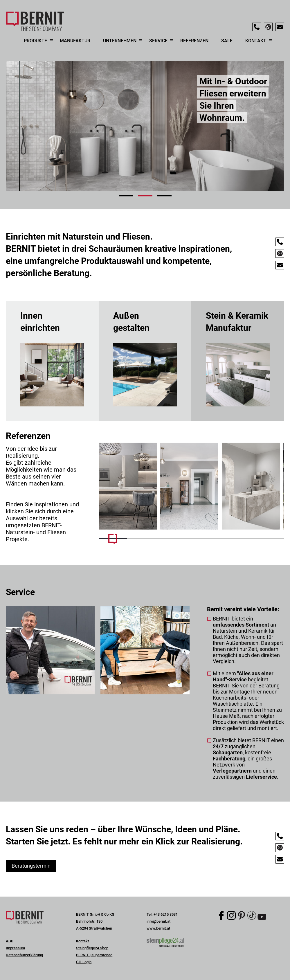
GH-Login (84, 962)
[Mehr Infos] (128, 486)
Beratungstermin (31, 866)
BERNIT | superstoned (94, 955)
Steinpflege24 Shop (92, 948)
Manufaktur (75, 41)
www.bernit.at (158, 928)
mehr (52, 361)
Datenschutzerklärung (24, 955)
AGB (10, 941)
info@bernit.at (158, 921)
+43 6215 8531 (166, 914)
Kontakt (82, 941)
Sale (227, 41)
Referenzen (194, 41)
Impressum (15, 948)
